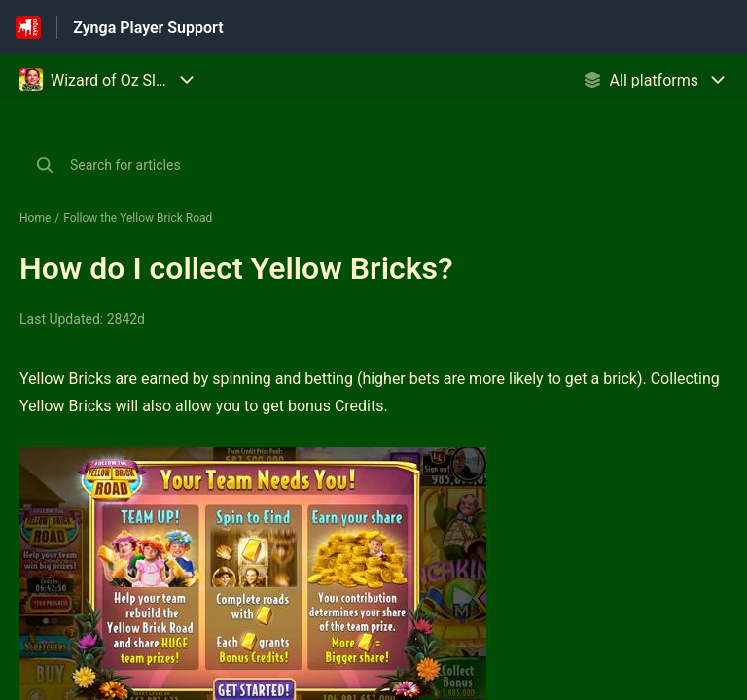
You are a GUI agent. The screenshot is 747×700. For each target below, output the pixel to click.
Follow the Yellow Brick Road (138, 218)
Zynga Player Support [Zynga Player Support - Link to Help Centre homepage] (148, 28)
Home (35, 218)
